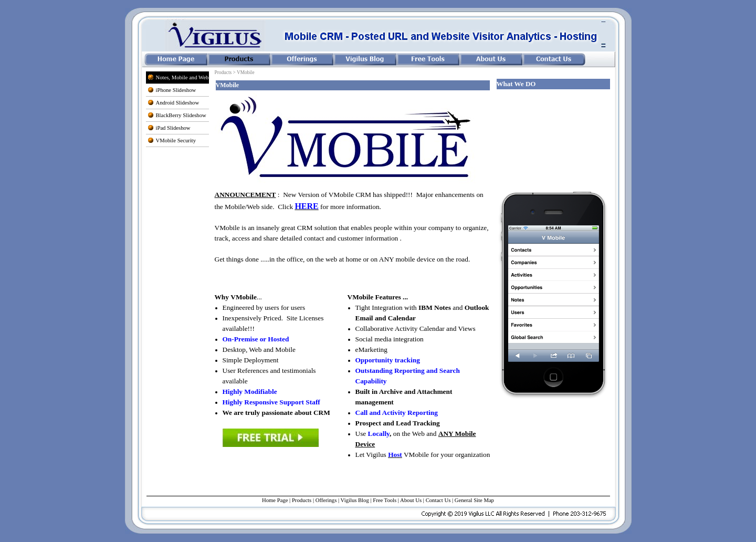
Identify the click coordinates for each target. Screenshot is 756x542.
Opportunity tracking (388, 360)
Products (302, 500)
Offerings (326, 500)
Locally (379, 434)
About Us (411, 500)
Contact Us (438, 500)
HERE (306, 206)
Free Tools (385, 500)
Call (397, 413)
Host (395, 455)
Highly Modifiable (250, 392)
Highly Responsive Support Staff (271, 402)
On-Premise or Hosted (256, 339)
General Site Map (474, 500)
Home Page (275, 500)
